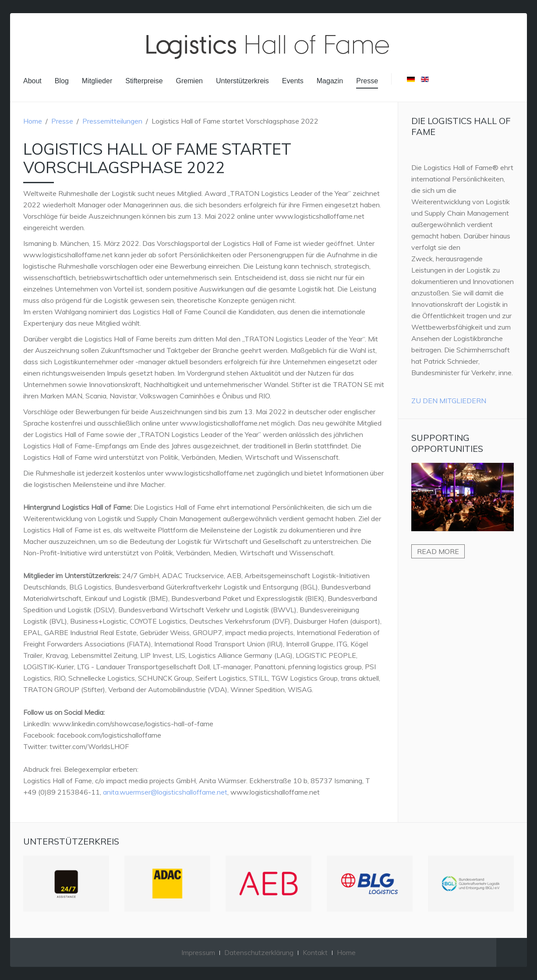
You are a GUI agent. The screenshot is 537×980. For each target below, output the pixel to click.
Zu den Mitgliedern (449, 401)
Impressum (198, 952)
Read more (438, 551)
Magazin (330, 81)
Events (293, 81)
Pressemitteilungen (112, 121)
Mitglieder (97, 81)
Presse (367, 81)
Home (33, 121)
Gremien (189, 81)
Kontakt (315, 952)
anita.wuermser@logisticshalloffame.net (165, 792)
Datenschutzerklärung (259, 952)
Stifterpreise (144, 81)
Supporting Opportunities (447, 443)
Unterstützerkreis (242, 81)
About (32, 81)
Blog (62, 81)
